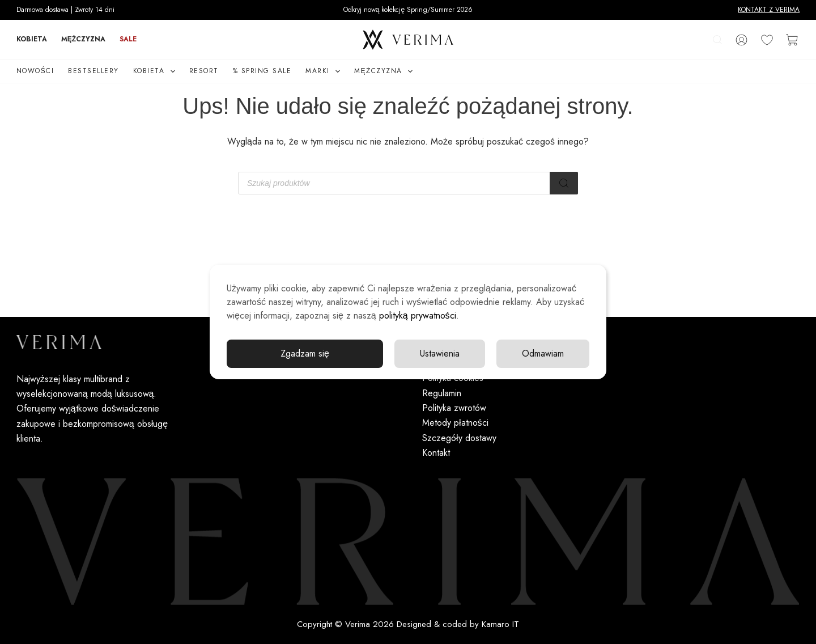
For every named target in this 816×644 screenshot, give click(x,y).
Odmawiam (543, 353)
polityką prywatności (418, 315)
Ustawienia (440, 353)
